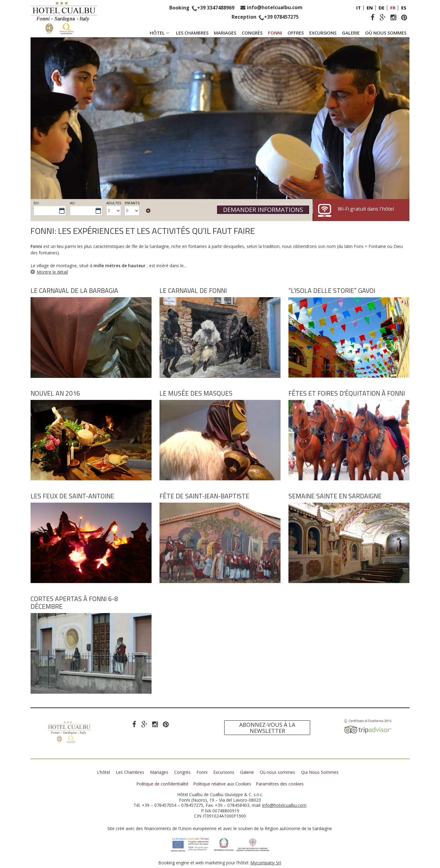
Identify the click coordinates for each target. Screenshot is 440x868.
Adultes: (114, 203)
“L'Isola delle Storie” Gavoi (332, 290)
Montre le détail (52, 272)
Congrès (252, 33)
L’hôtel (103, 772)
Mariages (225, 33)
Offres (296, 33)
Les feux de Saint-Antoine (72, 496)
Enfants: (132, 203)
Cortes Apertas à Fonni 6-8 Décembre (74, 602)
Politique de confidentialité (162, 784)
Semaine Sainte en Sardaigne (335, 496)
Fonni (275, 33)
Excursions (323, 33)
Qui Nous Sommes (320, 772)
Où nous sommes (386, 33)
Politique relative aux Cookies (222, 784)
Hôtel (160, 33)
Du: (37, 203)
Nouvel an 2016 (55, 393)
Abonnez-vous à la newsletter (267, 728)
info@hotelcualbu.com (275, 7)
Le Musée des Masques (196, 393)
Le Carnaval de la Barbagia (74, 290)
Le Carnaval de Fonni (193, 290)
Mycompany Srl (266, 863)
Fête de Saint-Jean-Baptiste (204, 496)
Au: (73, 203)
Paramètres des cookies (280, 784)
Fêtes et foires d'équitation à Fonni (347, 393)
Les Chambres (192, 33)
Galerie (351, 33)
